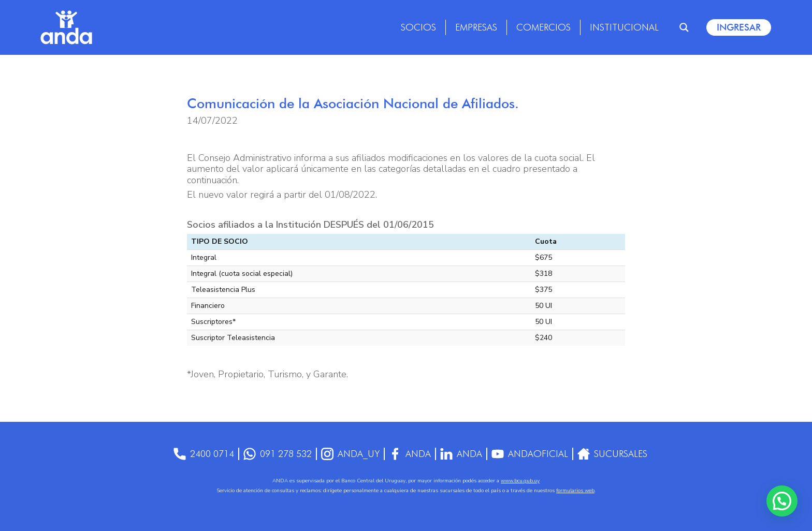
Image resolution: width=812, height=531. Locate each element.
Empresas (476, 27)
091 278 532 (278, 454)
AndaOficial (530, 454)
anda (461, 454)
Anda (410, 454)
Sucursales (612, 454)
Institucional (624, 27)
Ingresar (739, 27)
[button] (782, 501)
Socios (418, 27)
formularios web (575, 491)
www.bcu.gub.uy (520, 481)
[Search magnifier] (684, 27)
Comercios (543, 27)
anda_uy (350, 454)
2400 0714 (204, 454)
